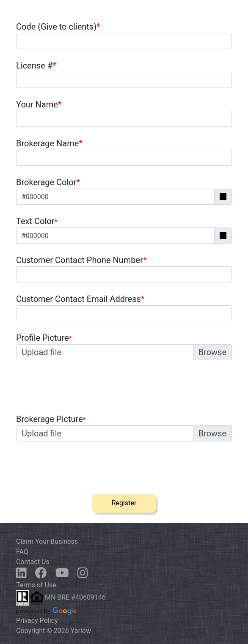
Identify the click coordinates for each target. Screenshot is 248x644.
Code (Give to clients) (58, 27)
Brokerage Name (49, 143)
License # (36, 66)
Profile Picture (43, 338)
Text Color (35, 221)
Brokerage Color (48, 182)
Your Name (39, 104)
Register (124, 503)
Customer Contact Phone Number (81, 260)
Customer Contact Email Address (80, 299)
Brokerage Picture (50, 419)
